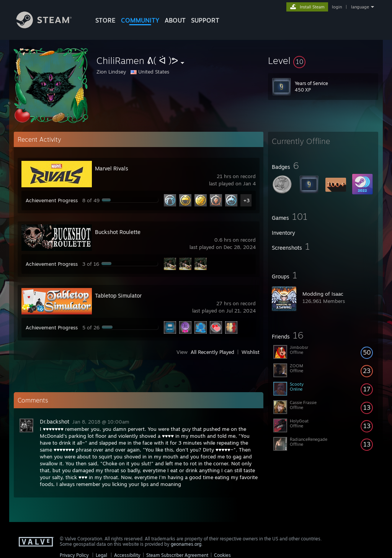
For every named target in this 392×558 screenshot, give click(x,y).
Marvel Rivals (112, 168)
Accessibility (127, 555)
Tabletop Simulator (118, 295)
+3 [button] (247, 200)
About (175, 20)
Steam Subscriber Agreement (177, 555)
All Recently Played (212, 352)
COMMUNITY (140, 20)
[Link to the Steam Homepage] (50, 26)
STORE (105, 20)
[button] (323, 61)
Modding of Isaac (323, 294)
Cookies (222, 555)
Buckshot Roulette (118, 232)
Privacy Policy (74, 555)
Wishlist (251, 352)
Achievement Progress (52, 200)
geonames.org (186, 544)
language (360, 7)
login (337, 7)
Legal (101, 555)
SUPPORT (205, 20)
